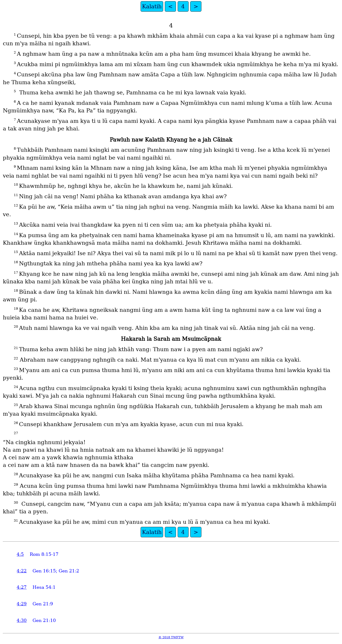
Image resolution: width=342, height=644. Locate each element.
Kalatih (152, 6)
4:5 (20, 554)
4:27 (22, 587)
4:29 (22, 604)
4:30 (22, 620)
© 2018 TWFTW (171, 637)
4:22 (22, 571)
